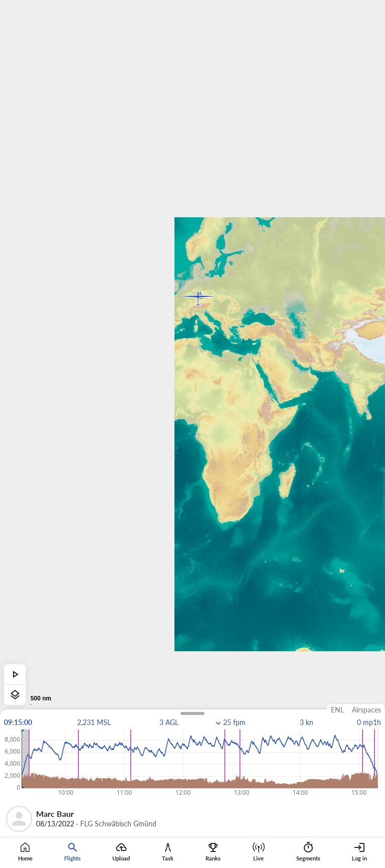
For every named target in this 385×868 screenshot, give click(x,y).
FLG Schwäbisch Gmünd (118, 824)
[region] (192, 434)
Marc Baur (55, 814)
